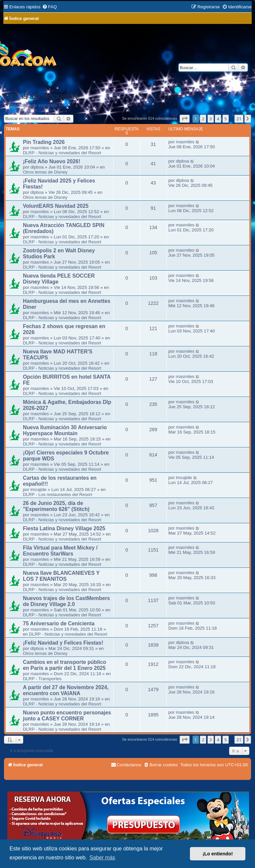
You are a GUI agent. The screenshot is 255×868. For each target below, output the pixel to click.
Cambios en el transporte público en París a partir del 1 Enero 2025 (65, 665)
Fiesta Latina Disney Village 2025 (64, 528)
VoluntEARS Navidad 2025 (56, 206)
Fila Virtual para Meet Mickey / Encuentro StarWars (60, 551)
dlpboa (37, 167)
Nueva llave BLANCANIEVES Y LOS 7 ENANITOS (61, 576)
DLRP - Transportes (42, 679)
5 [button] (226, 119)
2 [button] (203, 119)
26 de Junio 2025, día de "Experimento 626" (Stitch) (56, 506)
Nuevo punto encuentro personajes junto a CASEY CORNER (67, 716)
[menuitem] (49, 7)
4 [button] (218, 119)
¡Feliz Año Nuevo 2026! (52, 161)
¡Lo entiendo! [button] (218, 854)
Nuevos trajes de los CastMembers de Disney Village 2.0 (66, 601)
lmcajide (39, 490)
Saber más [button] (102, 858)
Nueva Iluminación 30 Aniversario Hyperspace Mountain (65, 430)
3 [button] (211, 119)
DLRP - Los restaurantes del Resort (58, 495)
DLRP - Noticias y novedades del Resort (62, 153)
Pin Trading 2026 (44, 142)
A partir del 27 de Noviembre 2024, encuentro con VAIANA (66, 690)
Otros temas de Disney (45, 172)
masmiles (40, 148)
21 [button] (239, 119)
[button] (185, 119)
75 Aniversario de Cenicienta (59, 623)
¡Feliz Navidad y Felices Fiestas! (63, 643)
